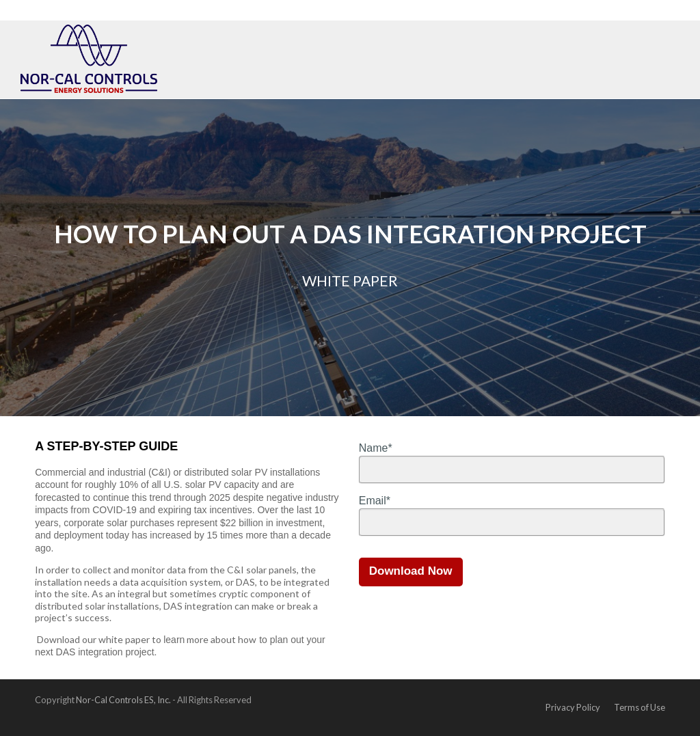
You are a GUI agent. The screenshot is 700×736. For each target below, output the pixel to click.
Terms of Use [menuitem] (640, 707)
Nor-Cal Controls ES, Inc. (123, 700)
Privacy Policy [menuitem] (573, 707)
